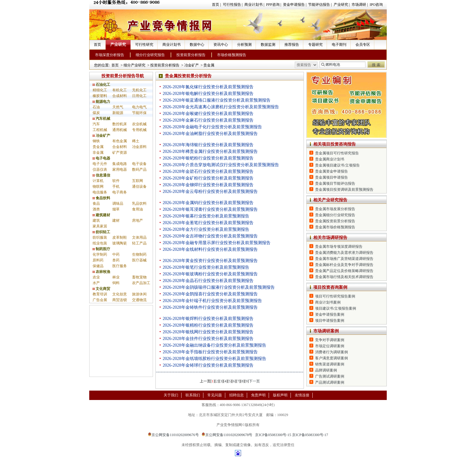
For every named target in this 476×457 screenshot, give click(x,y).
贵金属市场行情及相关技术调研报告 (344, 277)
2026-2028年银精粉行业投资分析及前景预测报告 (208, 325)
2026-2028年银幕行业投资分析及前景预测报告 (206, 216)
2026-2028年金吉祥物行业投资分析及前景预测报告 (210, 236)
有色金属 (120, 141)
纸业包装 (100, 243)
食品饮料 (101, 198)
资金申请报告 (294, 5)
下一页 (254, 381)
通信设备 (139, 186)
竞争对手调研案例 (330, 340)
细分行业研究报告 (150, 55)
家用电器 (120, 170)
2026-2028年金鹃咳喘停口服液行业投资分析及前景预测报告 (219, 287)
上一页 (205, 381)
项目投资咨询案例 (330, 287)
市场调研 (359, 5)
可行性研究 (144, 45)
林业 (116, 277)
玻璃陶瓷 (120, 243)
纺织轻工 (101, 232)
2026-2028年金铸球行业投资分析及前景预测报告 (208, 365)
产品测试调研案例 (330, 382)
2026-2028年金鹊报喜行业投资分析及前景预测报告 (210, 294)
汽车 (96, 124)
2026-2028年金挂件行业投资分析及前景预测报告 (208, 339)
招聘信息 (236, 395)
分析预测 (244, 45)
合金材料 (120, 147)
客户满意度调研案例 (331, 358)
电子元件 (100, 164)
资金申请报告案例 (330, 314)
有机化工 (120, 90)
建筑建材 (101, 215)
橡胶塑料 (100, 96)
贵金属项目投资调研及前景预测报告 (344, 190)
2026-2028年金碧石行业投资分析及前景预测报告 (208, 171)
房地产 (138, 220)
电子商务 (120, 192)
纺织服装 (100, 237)
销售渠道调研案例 (330, 364)
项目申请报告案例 (330, 321)
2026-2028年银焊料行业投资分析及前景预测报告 (208, 319)
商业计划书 (253, 5)
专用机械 (139, 130)
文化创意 (120, 294)
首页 (216, 5)
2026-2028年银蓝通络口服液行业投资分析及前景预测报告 (217, 100)
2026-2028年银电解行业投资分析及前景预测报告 (208, 94)
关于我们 (171, 395)
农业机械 (139, 124)
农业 (96, 277)
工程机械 (100, 130)
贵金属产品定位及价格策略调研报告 (344, 271)
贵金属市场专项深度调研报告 (339, 247)
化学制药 (100, 254)
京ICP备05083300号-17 (310, 435)
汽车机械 (101, 119)
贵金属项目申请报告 (331, 177)
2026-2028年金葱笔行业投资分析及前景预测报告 (208, 223)
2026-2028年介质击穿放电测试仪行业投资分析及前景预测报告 (221, 165)
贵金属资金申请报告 (331, 171)
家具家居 (100, 226)
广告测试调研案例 (330, 376)
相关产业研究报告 (330, 200)
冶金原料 (139, 147)
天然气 (118, 107)
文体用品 (139, 237)
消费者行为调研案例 (331, 352)
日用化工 (139, 96)
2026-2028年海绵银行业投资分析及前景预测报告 (208, 145)
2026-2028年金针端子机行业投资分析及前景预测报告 (212, 301)
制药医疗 (101, 249)
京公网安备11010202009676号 (173, 435)
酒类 (96, 209)
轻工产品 (139, 243)
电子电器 (101, 158)
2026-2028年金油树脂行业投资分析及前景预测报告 (210, 134)
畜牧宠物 (139, 277)
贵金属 (209, 65)
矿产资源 (120, 153)
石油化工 (101, 85)
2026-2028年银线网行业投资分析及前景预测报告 (208, 332)
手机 (116, 186)
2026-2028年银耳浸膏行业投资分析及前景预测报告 (210, 209)
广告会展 (100, 300)
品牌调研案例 (326, 370)
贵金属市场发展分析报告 (335, 209)
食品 (96, 203)
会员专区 (363, 45)
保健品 (98, 266)
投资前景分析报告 (191, 55)
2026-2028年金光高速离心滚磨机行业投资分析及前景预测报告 (221, 107)
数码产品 (139, 170)
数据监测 (268, 45)
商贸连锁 (120, 300)
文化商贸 (101, 289)
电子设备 (139, 164)
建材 (116, 220)
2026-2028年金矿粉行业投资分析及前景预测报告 (208, 178)
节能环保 (139, 113)
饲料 (116, 283)
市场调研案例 (326, 331)
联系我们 (193, 395)
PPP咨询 (273, 5)
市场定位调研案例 (330, 346)
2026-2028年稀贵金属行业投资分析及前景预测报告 (210, 151)
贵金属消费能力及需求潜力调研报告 (344, 253)
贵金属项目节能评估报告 (335, 183)
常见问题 (215, 395)
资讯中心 (221, 45)
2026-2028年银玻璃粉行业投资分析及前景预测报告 (210, 274)
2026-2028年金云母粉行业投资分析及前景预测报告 (210, 192)
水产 (96, 283)
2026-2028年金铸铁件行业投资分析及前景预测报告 (210, 307)
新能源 (118, 113)
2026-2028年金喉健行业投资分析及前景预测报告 (208, 114)
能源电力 (101, 102)
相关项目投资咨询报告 (335, 144)
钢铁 (96, 141)
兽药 (116, 260)
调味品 (118, 203)
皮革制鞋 (120, 237)
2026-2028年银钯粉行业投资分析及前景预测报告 (208, 158)
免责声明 (258, 395)
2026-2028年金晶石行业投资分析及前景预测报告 (208, 281)
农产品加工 (141, 283)
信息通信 (101, 175)
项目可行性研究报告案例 (335, 296)
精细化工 (100, 90)
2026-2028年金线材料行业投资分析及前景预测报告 (210, 249)
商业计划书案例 (328, 302)
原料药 (98, 260)
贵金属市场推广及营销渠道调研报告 (344, 259)
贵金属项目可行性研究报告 (337, 153)
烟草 (116, 209)
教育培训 (100, 294)
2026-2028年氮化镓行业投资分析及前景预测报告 (208, 87)
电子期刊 (339, 45)
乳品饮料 (139, 203)
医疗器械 (139, 260)
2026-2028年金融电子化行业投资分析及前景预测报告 (212, 127)
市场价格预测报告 (232, 55)
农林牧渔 (101, 272)
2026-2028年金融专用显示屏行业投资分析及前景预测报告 (217, 243)
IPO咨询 (376, 5)
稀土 (136, 141)
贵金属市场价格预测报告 (335, 227)
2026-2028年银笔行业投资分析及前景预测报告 (206, 267)
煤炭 (96, 113)
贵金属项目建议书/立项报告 (337, 165)
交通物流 (139, 300)
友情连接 (302, 395)
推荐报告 (292, 45)
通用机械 (120, 130)
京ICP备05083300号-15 (273, 435)
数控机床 (120, 124)
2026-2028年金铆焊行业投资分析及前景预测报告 (208, 185)
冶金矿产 (192, 65)
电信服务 (100, 192)
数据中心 (197, 45)
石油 (96, 107)
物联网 (98, 186)
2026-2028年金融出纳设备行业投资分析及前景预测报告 (214, 345)
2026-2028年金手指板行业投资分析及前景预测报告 (210, 352)
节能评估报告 (319, 5)
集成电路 (120, 164)
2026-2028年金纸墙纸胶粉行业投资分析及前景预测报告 (214, 359)
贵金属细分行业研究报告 (335, 215)
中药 (116, 254)
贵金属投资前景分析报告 (335, 221)
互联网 (138, 181)
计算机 (98, 181)
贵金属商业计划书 (330, 159)
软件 (116, 181)
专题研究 (315, 45)
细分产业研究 (134, 65)
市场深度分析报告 (110, 55)
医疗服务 (120, 266)
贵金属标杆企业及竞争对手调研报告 (344, 265)
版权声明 (280, 395)
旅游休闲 (139, 294)
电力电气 (139, 107)
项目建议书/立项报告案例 (336, 308)
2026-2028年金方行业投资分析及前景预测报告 (206, 229)
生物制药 (139, 254)
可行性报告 (232, 5)
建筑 (96, 220)
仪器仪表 (100, 170)
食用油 (138, 209)
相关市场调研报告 (330, 238)
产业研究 (341, 5)
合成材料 (120, 96)
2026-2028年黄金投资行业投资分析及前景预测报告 (210, 261)
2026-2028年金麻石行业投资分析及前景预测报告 (208, 120)
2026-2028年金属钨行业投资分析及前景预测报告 (208, 203)
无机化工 (139, 90)
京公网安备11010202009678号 (227, 435)
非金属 (98, 153)
